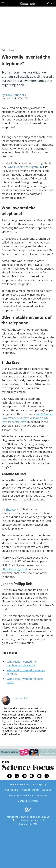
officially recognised (14, 569)
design (10, 509)
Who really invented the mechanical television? (22, 663)
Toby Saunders (20, 698)
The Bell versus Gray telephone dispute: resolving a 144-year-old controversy (28, 418)
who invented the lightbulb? (26, 167)
